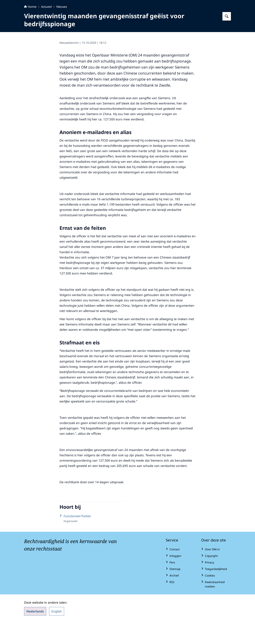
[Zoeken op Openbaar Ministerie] (227, 38)
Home (30, 29)
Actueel (46, 29)
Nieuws (62, 29)
